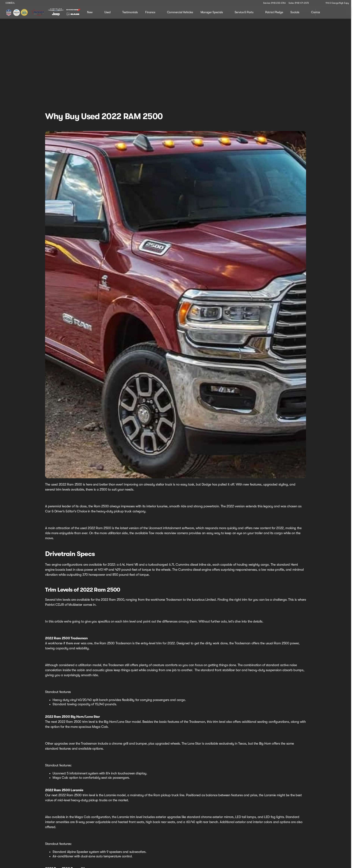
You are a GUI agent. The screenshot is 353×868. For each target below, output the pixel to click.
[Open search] (308, 12)
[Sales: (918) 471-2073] (299, 3)
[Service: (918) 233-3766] (274, 3)
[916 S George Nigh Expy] (336, 3)
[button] (317, 3)
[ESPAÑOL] (8, 3)
